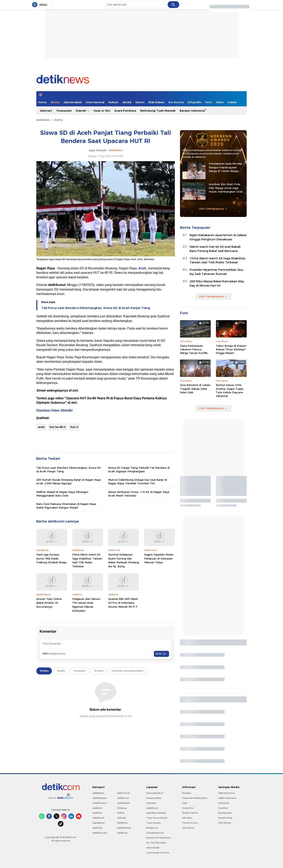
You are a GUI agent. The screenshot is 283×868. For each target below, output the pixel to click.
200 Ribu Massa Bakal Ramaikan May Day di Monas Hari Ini (217, 283)
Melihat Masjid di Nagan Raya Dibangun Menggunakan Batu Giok (62, 494)
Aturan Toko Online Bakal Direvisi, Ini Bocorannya (49, 603)
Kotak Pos (188, 808)
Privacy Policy (190, 823)
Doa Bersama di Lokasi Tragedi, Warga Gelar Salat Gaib (195, 389)
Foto (208, 102)
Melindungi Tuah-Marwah (158, 111)
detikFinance (100, 803)
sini (75, 391)
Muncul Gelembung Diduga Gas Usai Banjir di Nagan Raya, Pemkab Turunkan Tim (138, 481)
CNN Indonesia (226, 793)
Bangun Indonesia (192, 111)
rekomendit (153, 848)
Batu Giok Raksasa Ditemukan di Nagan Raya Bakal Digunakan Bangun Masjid (66, 506)
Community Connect (158, 853)
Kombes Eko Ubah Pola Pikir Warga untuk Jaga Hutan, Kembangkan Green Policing (226, 188)
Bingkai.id (152, 828)
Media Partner (190, 813)
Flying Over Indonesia (158, 838)
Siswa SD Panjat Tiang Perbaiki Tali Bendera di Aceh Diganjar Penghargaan (139, 469)
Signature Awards (156, 813)
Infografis (194, 102)
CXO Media (225, 823)
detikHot (97, 813)
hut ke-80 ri (58, 427)
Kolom (140, 102)
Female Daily (225, 818)
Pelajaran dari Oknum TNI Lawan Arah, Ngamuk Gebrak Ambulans (86, 605)
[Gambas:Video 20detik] (54, 411)
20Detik (121, 818)
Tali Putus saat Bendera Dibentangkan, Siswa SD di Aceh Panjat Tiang (96, 308)
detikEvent (152, 808)
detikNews (43, 120)
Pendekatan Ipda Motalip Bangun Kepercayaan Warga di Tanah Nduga (226, 167)
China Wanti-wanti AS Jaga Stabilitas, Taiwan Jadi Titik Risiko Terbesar (87, 560)
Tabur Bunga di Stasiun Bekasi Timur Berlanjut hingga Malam (231, 349)
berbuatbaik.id (155, 793)
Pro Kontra (176, 102)
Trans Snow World (157, 818)
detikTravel (123, 793)
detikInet (97, 808)
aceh (41, 427)
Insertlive (223, 808)
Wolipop (122, 808)
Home (43, 102)
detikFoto (123, 823)
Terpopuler (64, 111)
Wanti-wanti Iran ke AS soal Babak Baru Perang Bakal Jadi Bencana (215, 249)
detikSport (98, 818)
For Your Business (156, 843)
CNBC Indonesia (227, 798)
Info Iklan (187, 818)
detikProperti (100, 833)
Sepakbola (98, 823)
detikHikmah (124, 828)
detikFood (123, 798)
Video (220, 102)
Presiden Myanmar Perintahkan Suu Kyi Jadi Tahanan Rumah (216, 272)
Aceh (142, 268)
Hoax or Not (102, 111)
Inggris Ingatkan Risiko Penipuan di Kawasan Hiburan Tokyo (159, 558)
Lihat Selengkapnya (213, 209)
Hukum (113, 102)
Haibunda (224, 803)
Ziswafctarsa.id (155, 833)
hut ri (74, 427)
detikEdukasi (100, 798)
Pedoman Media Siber (195, 798)
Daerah (83, 111)
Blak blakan (156, 102)
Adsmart (46, 111)
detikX (127, 102)
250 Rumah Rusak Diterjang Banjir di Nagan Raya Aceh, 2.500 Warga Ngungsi (69, 481)
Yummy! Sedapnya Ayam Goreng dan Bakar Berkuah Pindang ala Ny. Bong (124, 560)
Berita (55, 102)
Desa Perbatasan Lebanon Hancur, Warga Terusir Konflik (194, 349)
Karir (185, 803)
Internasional (95, 102)
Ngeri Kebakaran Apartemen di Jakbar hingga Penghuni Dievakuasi (218, 237)
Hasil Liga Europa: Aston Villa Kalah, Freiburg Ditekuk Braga (51, 558)
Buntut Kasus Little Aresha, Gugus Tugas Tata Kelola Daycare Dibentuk (230, 390)
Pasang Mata (154, 798)
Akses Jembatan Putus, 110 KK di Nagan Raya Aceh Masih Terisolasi (139, 494)
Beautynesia (225, 813)
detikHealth (124, 803)
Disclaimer (188, 828)
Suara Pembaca (125, 111)
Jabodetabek (73, 102)
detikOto (97, 828)
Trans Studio (153, 823)
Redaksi (187, 793)
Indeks (232, 102)
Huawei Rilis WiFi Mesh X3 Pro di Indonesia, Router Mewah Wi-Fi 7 (123, 603)
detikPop (122, 833)
